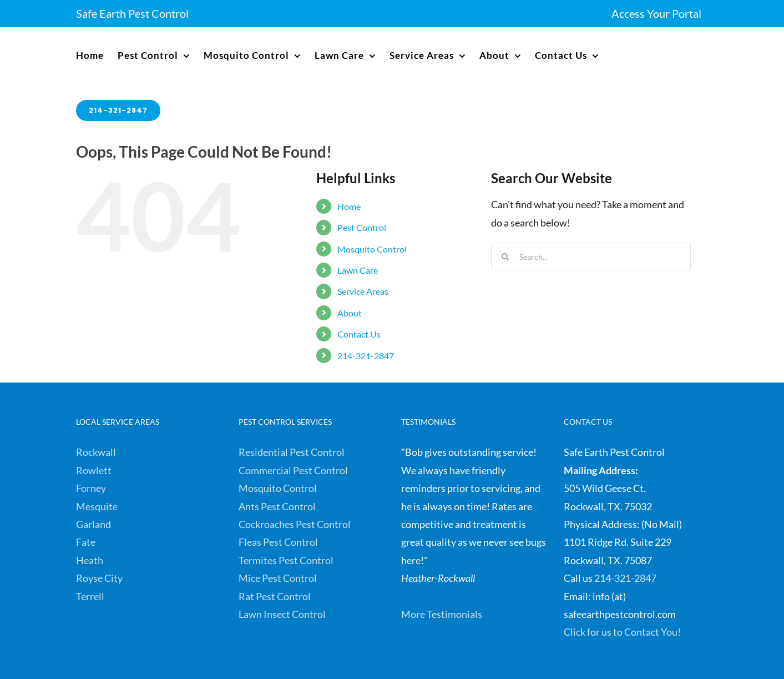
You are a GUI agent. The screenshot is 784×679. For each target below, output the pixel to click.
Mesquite (97, 506)
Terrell (90, 596)
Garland (93, 524)
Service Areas (363, 291)
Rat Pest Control (275, 596)
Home (349, 206)
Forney (91, 488)
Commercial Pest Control (293, 470)
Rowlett (94, 470)
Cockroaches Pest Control (295, 524)
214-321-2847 (366, 356)
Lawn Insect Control (282, 614)
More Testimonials (442, 614)
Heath (90, 560)
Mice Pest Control (278, 578)
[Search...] (591, 256)
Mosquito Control (372, 249)
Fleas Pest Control (278, 542)
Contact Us (359, 334)
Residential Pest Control (292, 452)
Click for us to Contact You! (622, 632)
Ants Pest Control (277, 506)
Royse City (99, 578)
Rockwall (96, 452)
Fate (86, 542)
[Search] (505, 256)
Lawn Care (358, 270)
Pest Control (362, 227)
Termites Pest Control (286, 560)
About (350, 313)
